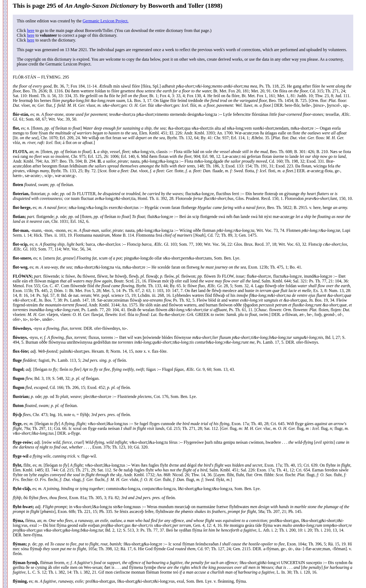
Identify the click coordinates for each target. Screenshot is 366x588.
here (31, 30)
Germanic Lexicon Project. (105, 21)
